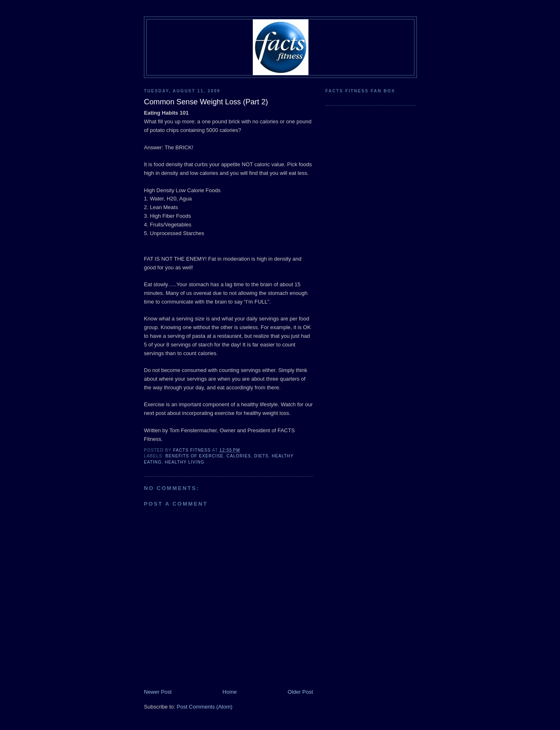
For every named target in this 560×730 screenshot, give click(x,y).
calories (239, 456)
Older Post (300, 692)
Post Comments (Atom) (205, 707)
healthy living (185, 462)
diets (261, 456)
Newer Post (158, 692)
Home (230, 692)
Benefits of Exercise (194, 456)
